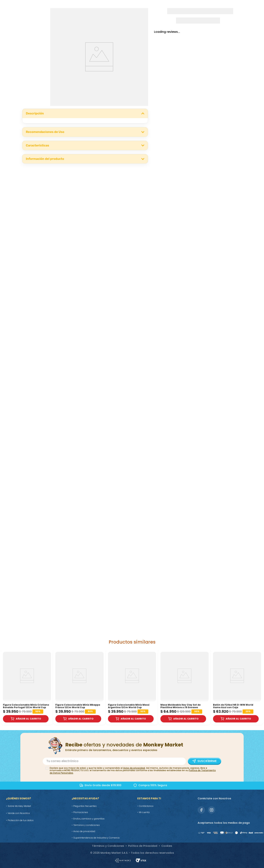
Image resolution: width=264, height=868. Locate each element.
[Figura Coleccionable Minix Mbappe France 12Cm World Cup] (79, 687)
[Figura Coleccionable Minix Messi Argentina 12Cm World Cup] (132, 687)
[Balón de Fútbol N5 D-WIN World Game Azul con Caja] (237, 687)
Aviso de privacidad (134, 768)
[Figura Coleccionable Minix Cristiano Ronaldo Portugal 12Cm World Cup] (27, 687)
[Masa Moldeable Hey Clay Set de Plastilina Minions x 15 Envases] (184, 687)
